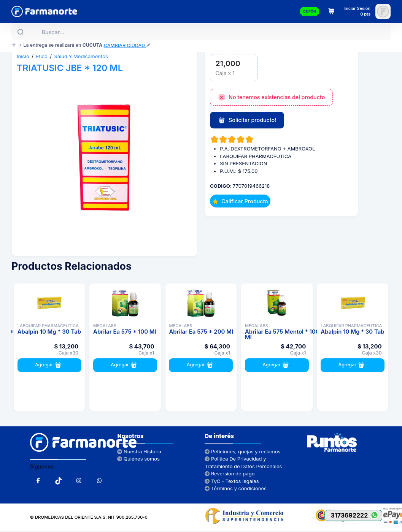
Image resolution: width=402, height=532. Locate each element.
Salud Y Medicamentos (81, 56)
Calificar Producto (240, 201)
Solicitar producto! (247, 120)
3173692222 (356, 515)
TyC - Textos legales (232, 481)
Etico (41, 56)
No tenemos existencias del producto (272, 98)
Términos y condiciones (236, 488)
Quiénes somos (138, 459)
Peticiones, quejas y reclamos (242, 451)
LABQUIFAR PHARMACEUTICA (48, 326)
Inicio (23, 56)
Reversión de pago (230, 473)
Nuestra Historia (139, 451)
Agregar (49, 365)
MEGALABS (105, 326)
